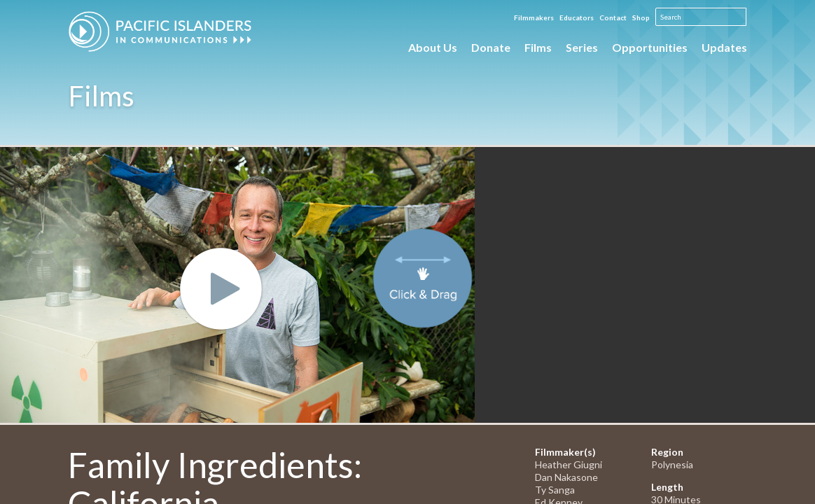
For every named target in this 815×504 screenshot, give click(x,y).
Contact (613, 17)
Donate (491, 47)
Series (582, 47)
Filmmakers (534, 17)
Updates (724, 47)
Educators (577, 17)
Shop (641, 17)
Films (538, 47)
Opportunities (650, 47)
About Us (433, 47)
